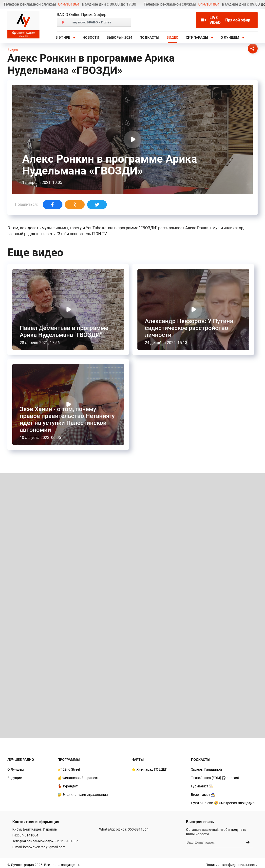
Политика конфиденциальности (232, 865)
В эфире (63, 37)
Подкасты (149, 37)
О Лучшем (230, 37)
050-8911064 (138, 829)
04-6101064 (15, 4)
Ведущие (15, 778)
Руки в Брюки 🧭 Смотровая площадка (223, 803)
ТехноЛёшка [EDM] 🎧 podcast (215, 778)
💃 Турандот (68, 786)
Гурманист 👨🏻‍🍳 (202, 786)
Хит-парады (197, 37)
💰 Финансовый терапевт (78, 778)
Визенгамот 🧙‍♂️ (203, 795)
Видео (172, 37)
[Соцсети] (253, 49)
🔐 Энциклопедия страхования (83, 795)
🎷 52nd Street (69, 769)
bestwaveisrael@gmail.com (44, 847)
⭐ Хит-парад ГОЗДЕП (150, 769)
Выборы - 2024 (119, 37)
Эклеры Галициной (206, 769)
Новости (91, 37)
